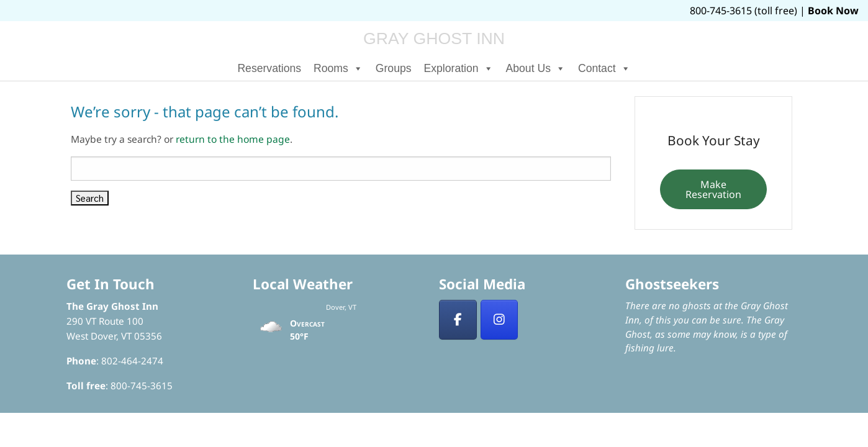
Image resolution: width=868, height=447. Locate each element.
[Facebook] (458, 320)
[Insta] (500, 320)
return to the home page (233, 139)
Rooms (338, 68)
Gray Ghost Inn (434, 38)
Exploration (459, 68)
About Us (536, 68)
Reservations (269, 68)
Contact (604, 68)
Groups (394, 68)
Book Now (833, 11)
